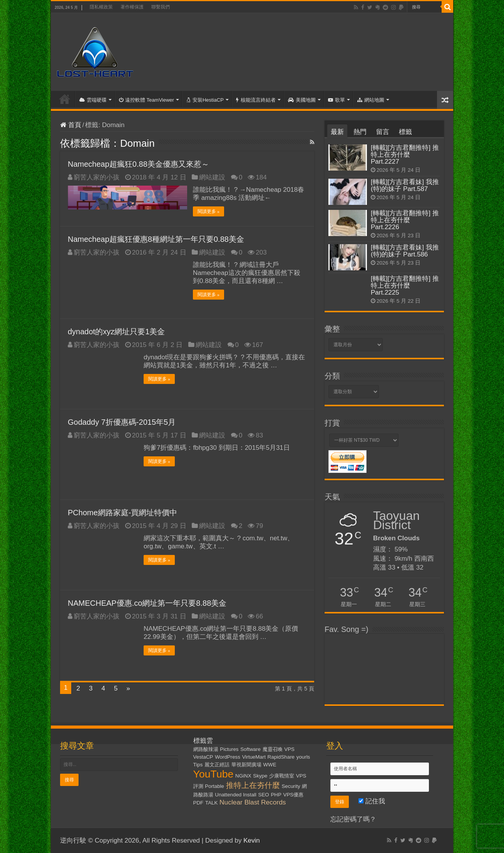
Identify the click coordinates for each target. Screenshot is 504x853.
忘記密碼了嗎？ (353, 819)
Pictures (229, 749)
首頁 (65, 99)
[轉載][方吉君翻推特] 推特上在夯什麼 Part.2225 (405, 286)
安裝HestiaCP (205, 100)
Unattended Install (235, 795)
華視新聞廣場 (246, 765)
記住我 (372, 801)
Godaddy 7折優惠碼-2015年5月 (122, 422)
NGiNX (243, 776)
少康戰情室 (282, 776)
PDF (198, 803)
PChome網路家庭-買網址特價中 (122, 513)
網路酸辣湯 (206, 749)
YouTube (213, 774)
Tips (198, 765)
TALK (211, 803)
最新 (337, 132)
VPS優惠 (294, 795)
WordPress (228, 757)
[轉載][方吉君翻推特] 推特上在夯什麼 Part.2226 (405, 220)
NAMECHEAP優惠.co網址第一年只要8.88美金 (147, 603)
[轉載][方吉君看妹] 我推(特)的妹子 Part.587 (405, 185)
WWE (270, 765)
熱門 (360, 132)
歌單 (337, 100)
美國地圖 (302, 100)
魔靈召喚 (273, 749)
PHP (276, 795)
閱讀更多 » (208, 211)
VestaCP (203, 757)
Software (250, 749)
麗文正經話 (217, 765)
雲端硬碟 (93, 100)
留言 (383, 132)
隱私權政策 (101, 7)
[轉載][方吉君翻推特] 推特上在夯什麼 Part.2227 (405, 155)
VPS (289, 749)
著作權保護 (132, 7)
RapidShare (281, 757)
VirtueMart (254, 757)
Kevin (252, 840)
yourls (303, 757)
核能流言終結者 (256, 100)
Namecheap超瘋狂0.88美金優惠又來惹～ (138, 164)
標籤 (405, 132)
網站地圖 (371, 100)
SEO (264, 795)
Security (291, 786)
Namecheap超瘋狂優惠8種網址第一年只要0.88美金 (156, 239)
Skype (260, 776)
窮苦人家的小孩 (96, 177)
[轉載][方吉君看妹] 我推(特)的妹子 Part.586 (405, 251)
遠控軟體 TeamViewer (147, 100)
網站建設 (212, 177)
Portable (214, 786)
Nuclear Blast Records (253, 802)
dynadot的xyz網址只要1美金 (116, 332)
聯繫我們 (161, 7)
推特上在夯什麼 (253, 785)
